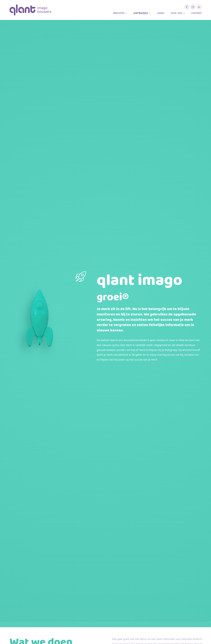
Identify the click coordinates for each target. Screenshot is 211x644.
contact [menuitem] (196, 13)
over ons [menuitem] (178, 13)
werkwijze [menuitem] (142, 13)
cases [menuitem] (161, 13)
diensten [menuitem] (120, 13)
